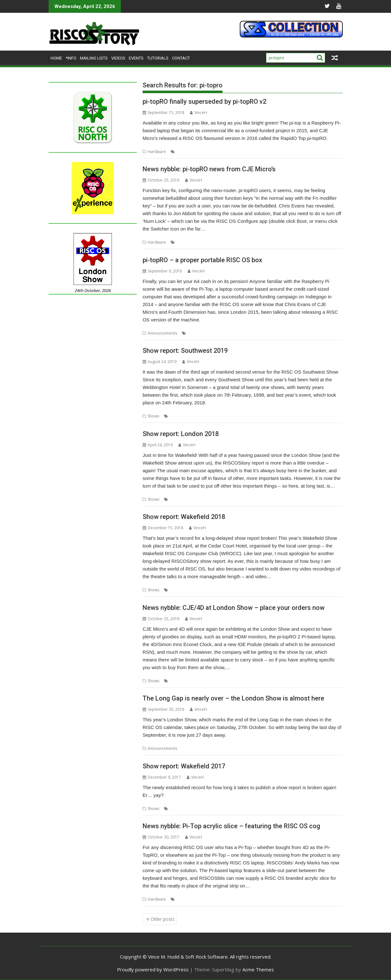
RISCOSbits (243, 899)
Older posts (163, 919)
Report (176, 590)
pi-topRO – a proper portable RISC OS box (202, 260)
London (177, 499)
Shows (153, 416)
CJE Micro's (194, 152)
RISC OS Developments (282, 416)
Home (56, 58)
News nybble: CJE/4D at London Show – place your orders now (234, 608)
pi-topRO (245, 152)
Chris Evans (187, 242)
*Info (71, 58)
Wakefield (206, 590)
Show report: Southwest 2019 (185, 351)
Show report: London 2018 (181, 434)
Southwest (326, 416)
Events (136, 58)
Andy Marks (187, 899)
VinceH (198, 113)
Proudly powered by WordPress (153, 969)
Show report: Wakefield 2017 (184, 766)
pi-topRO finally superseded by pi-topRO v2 (204, 101)
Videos (118, 58)
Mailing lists (94, 58)
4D (179, 152)
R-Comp (251, 416)
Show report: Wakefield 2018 (184, 517)
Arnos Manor (182, 416)
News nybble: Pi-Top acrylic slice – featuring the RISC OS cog (231, 826)
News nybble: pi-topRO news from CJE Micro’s (209, 169)
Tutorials (158, 58)
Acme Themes (258, 969)
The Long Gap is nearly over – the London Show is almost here (233, 698)
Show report (181, 809)
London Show (228, 681)
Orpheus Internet (226, 416)
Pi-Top (228, 152)
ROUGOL (195, 499)
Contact (181, 58)
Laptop (213, 152)
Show (310, 416)
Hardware (157, 152)
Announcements (162, 333)
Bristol (202, 416)
